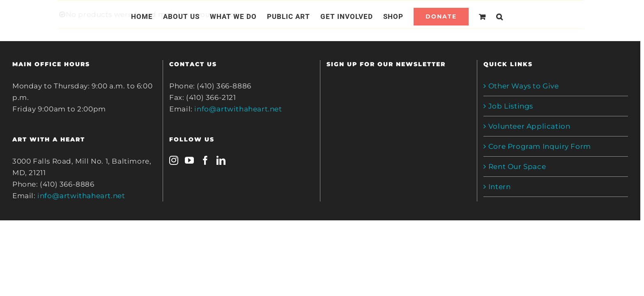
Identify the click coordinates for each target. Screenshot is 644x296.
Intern (500, 187)
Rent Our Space (517, 166)
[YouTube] (190, 160)
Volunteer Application (529, 126)
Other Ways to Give (524, 86)
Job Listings (511, 106)
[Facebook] (206, 160)
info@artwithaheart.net (81, 196)
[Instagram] (174, 160)
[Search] (509, 16)
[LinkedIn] (221, 160)
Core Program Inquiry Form (540, 146)
